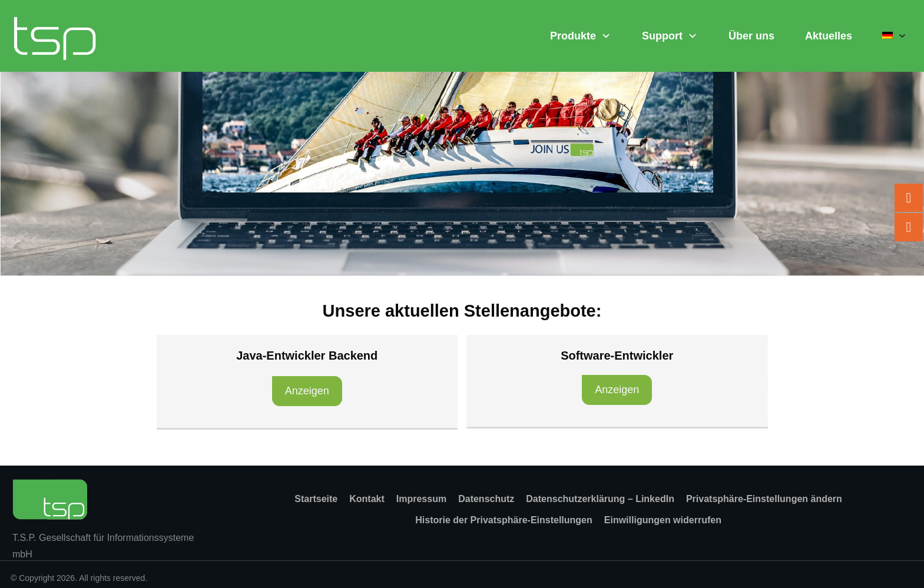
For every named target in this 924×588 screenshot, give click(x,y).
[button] (764, 499)
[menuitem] (895, 36)
